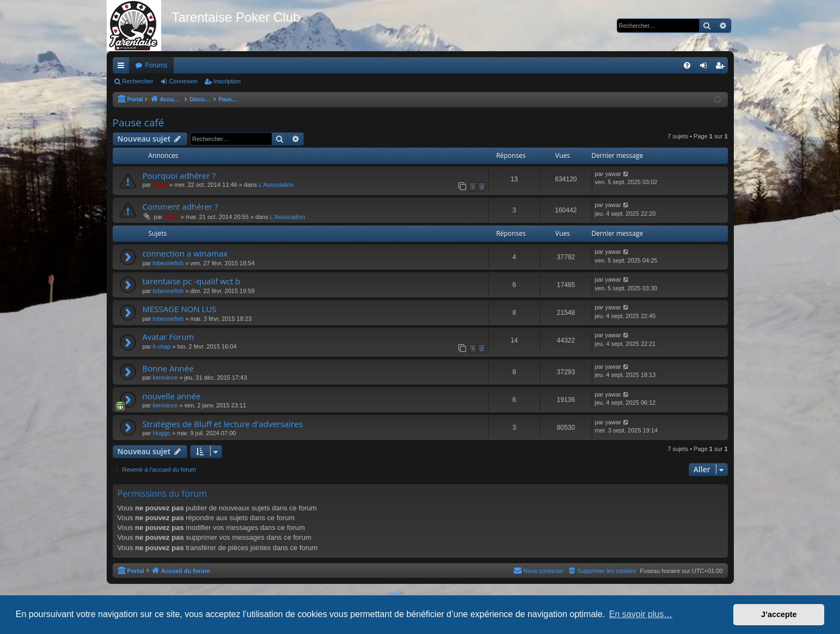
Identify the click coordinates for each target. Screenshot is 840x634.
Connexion (183, 81)
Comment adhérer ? (180, 206)
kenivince (165, 377)
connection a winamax (185, 253)
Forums (157, 65)
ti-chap (161, 346)
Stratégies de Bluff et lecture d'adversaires (223, 424)
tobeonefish (168, 263)
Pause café (139, 123)
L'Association (276, 185)
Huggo (161, 433)
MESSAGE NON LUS (180, 309)
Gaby (160, 185)
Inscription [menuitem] (722, 68)
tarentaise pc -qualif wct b (192, 281)
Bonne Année (168, 368)
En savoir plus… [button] (641, 614)
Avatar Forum (168, 337)
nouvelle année (172, 396)
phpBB (395, 594)
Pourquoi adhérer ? (179, 175)
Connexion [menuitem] (705, 68)
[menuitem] (687, 65)
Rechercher (138, 81)
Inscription (227, 81)
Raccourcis (123, 68)
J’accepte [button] (779, 614)
